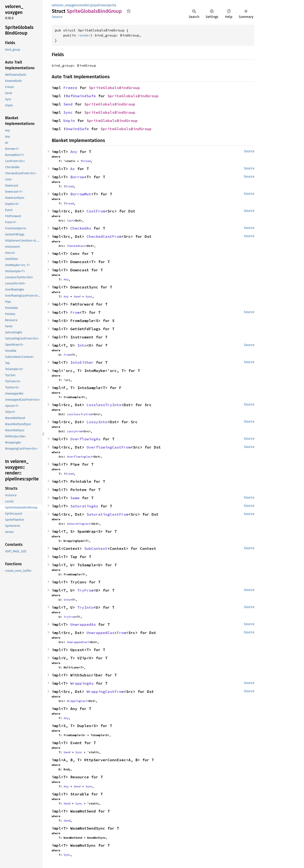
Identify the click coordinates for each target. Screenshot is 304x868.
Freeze (70, 88)
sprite (112, 5)
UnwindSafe (77, 129)
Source (57, 17)
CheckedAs (81, 228)
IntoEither (82, 362)
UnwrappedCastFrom (106, 633)
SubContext (96, 548)
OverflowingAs (85, 439)
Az (73, 169)
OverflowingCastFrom (109, 447)
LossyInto (97, 422)
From (75, 312)
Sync (68, 112)
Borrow (77, 177)
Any (74, 152)
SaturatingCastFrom (107, 514)
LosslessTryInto (104, 405)
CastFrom (96, 211)
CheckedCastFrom (104, 236)
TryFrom (85, 590)
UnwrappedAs (83, 624)
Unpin (69, 121)
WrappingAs (82, 683)
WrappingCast (77, 701)
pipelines (98, 5)
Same (75, 498)
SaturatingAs (84, 506)
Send (68, 104)
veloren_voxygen (64, 5)
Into (82, 345)
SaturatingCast (79, 524)
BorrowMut (81, 194)
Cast (70, 220)
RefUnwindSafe (81, 96)
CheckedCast (76, 246)
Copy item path (129, 11)
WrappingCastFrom (105, 692)
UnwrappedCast (78, 642)
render (84, 5)
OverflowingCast (80, 457)
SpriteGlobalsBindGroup (114, 88)
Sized (86, 161)
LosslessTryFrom (80, 414)
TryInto (85, 607)
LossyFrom (75, 431)
